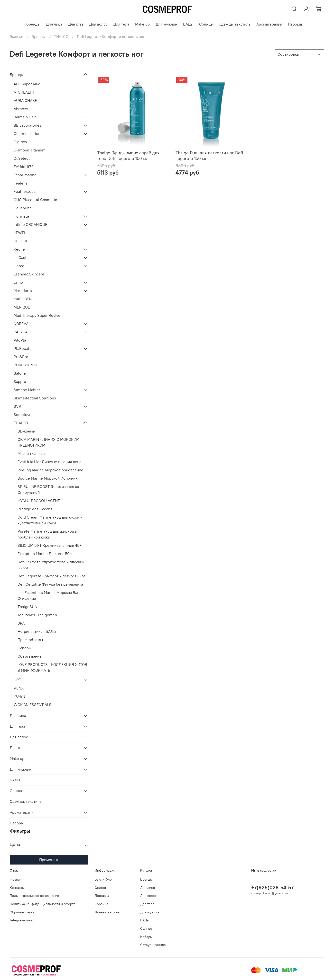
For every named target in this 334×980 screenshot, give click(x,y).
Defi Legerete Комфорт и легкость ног (51, 576)
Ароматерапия (269, 24)
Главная (16, 36)
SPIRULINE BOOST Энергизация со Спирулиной (48, 489)
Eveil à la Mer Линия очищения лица (49, 462)
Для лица (54, 24)
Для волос (98, 24)
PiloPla (20, 340)
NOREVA (21, 324)
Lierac (19, 266)
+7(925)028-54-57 (272, 887)
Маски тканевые (32, 453)
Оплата (100, 888)
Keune (19, 249)
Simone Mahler (27, 390)
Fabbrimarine (25, 175)
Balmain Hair (25, 117)
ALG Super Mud (27, 84)
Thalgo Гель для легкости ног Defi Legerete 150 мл (209, 156)
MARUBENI (23, 299)
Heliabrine (23, 208)
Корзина (101, 904)
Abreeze (21, 109)
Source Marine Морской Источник (47, 478)
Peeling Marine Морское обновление (50, 470)
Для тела (121, 24)
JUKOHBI (22, 241)
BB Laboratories (28, 125)
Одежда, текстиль (235, 24)
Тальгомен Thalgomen (37, 615)
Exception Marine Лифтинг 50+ (45, 554)
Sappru (20, 381)
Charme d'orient (28, 133)
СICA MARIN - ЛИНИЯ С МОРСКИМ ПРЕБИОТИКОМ (48, 442)
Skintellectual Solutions (35, 398)
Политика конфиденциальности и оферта (42, 904)
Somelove (23, 415)
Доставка (102, 896)
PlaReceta (23, 348)
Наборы (295, 24)
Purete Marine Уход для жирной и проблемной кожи (47, 534)
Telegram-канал (22, 920)
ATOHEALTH (24, 92)
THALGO (61, 36)
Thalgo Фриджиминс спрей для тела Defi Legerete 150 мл (128, 156)
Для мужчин (166, 24)
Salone (20, 373)
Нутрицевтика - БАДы (37, 631)
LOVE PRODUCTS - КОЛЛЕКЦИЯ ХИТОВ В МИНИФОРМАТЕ (52, 667)
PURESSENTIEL (27, 365)
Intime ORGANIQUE (30, 224)
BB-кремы (27, 431)
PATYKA (21, 332)
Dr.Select (22, 158)
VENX (19, 688)
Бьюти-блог (104, 879)
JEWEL (20, 233)
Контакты (17, 888)
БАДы (188, 24)
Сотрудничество (153, 945)
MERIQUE (22, 307)
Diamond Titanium (30, 150)
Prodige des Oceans (35, 509)
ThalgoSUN (27, 607)
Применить (49, 860)
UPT (17, 680)
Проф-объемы (30, 640)
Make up (142, 24)
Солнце (206, 24)
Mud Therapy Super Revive (37, 315)
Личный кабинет (108, 912)
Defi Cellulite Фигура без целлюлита (50, 584)
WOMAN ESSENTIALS (32, 705)
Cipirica (20, 142)
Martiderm (23, 291)
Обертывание (30, 656)
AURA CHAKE (25, 100)
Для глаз (76, 24)
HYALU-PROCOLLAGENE (39, 501)
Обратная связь (22, 912)
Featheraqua (25, 191)
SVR (17, 406)
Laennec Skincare (29, 274)
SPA (21, 623)
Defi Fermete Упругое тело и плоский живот (51, 565)
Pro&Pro (21, 357)
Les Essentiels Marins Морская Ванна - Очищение (52, 595)
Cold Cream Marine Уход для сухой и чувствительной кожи (50, 520)
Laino (18, 282)
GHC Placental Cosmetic (35, 200)
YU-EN (19, 696)
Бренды (33, 24)
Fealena (21, 183)
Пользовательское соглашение (34, 896)
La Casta (21, 257)
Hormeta (21, 216)
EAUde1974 (23, 167)
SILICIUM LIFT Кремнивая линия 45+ (50, 545)
